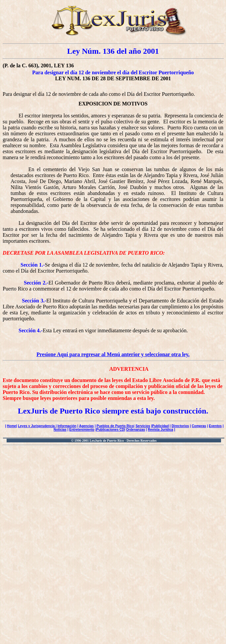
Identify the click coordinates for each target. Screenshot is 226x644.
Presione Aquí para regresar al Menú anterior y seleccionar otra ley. (113, 354)
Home (12, 426)
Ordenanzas (136, 430)
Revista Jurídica (161, 430)
